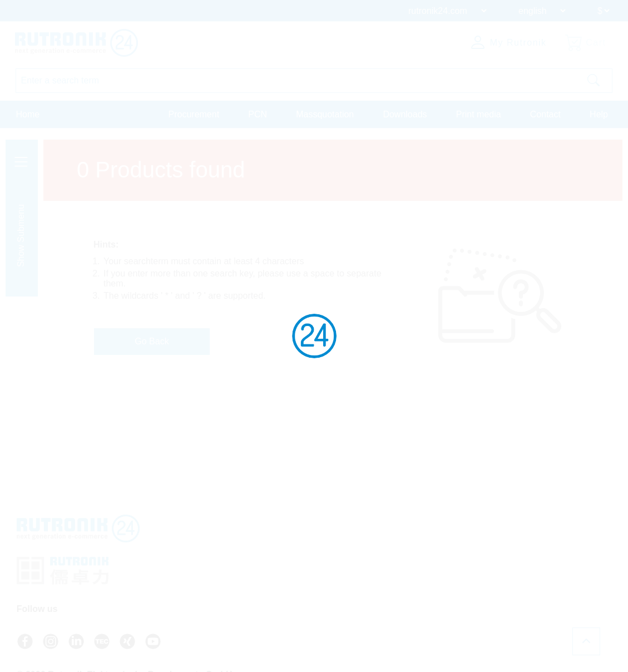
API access (512, 562)
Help (599, 113)
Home (28, 113)
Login (508, 602)
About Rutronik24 (523, 592)
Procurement (194, 113)
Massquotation (325, 113)
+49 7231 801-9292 (407, 566)
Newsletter (511, 582)
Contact (545, 113)
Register (513, 613)
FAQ (501, 552)
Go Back (152, 341)
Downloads (405, 113)
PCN (258, 113)
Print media (479, 113)
